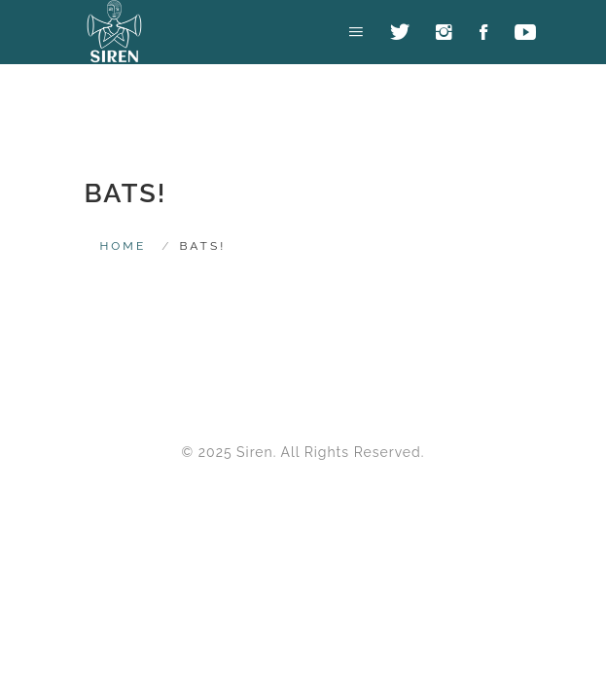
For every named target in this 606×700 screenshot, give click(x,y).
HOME (124, 246)
